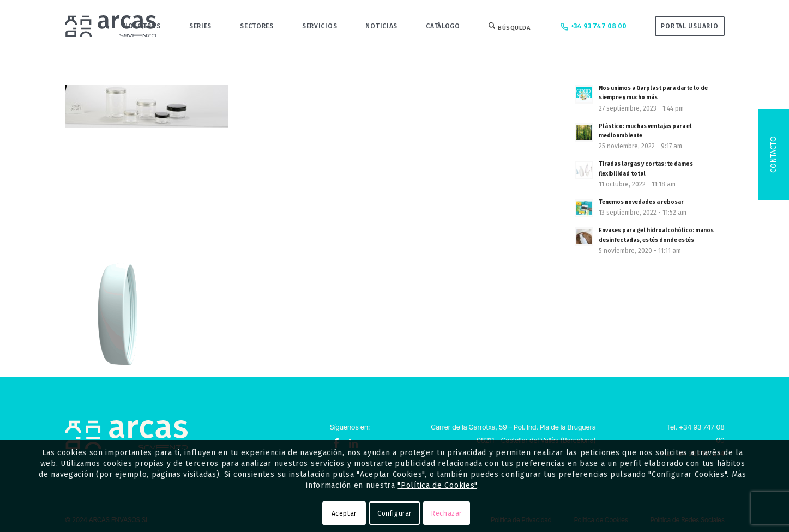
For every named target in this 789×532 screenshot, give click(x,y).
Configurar (394, 513)
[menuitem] (142, 26)
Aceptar (344, 513)
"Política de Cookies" (437, 485)
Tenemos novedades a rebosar (641, 202)
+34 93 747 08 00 (592, 27)
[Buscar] (510, 26)
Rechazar (447, 513)
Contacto (773, 155)
